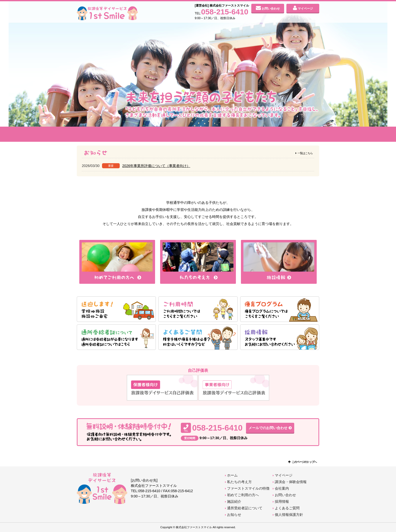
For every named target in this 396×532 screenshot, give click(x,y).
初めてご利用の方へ (198, 134)
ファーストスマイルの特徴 (150, 134)
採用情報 (282, 501)
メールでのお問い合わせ (268, 428)
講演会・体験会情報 (291, 482)
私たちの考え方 (101, 134)
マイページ (305, 9)
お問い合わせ (271, 9)
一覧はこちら (305, 153)
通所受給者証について (245, 508)
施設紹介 (246, 134)
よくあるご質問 (287, 508)
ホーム (232, 475)
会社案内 (295, 134)
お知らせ (234, 515)
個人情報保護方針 (289, 515)
